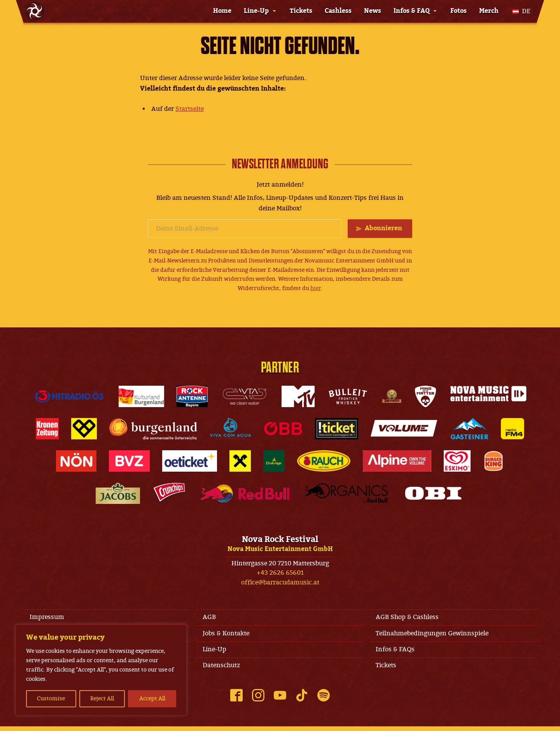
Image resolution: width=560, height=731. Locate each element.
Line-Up (256, 11)
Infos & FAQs (397, 652)
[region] (101, 670)
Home (222, 11)
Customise (51, 699)
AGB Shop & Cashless (409, 618)
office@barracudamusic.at (280, 583)
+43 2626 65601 (280, 573)
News (373, 11)
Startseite (190, 109)
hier (316, 289)
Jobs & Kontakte (227, 635)
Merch (489, 11)
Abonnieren (383, 229)
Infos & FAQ (412, 11)
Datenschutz (223, 670)
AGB (211, 618)
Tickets (301, 11)
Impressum (48, 618)
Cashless (338, 11)
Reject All (102, 699)
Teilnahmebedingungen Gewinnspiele (434, 635)
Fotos (458, 11)
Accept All (152, 699)
